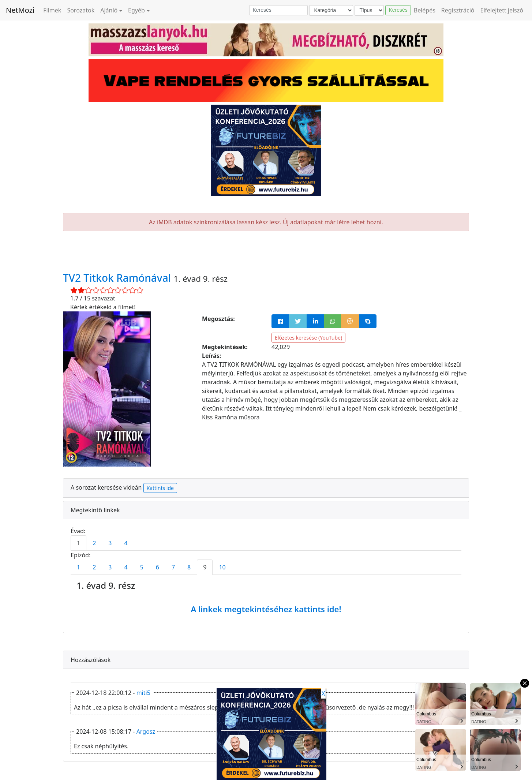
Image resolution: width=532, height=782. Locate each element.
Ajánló (109, 10)
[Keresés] (278, 10)
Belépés (425, 10)
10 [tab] (222, 567)
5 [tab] (142, 567)
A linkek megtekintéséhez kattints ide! (266, 609)
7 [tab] (173, 567)
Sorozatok (81, 10)
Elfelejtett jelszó (502, 10)
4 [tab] (126, 543)
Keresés (398, 10)
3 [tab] (110, 543)
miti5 (143, 693)
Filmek (52, 10)
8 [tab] (189, 567)
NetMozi (20, 10)
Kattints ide (160, 488)
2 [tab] (94, 543)
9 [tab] (205, 567)
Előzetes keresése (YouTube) (308, 338)
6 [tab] (158, 567)
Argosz (146, 732)
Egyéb (136, 10)
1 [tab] (78, 543)
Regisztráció (458, 10)
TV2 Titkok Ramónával (118, 278)
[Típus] (369, 10)
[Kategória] (331, 10)
